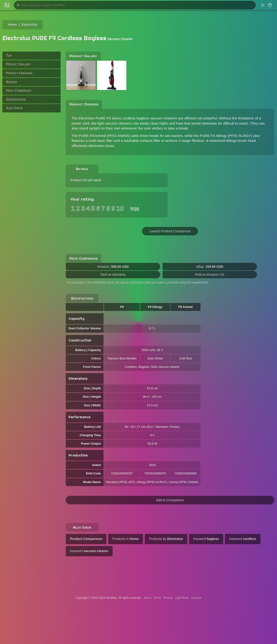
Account (196, 598)
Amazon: (113, 267)
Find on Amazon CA (210, 275)
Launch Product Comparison (170, 231)
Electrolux (30, 24)
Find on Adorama (113, 275)
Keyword (206, 539)
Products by (166, 539)
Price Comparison (19, 91)
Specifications (16, 99)
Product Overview (19, 73)
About (147, 598)
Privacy (168, 598)
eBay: (210, 267)
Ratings (12, 82)
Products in (126, 539)
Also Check (14, 108)
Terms (157, 598)
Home (12, 24)
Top (9, 56)
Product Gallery (18, 64)
